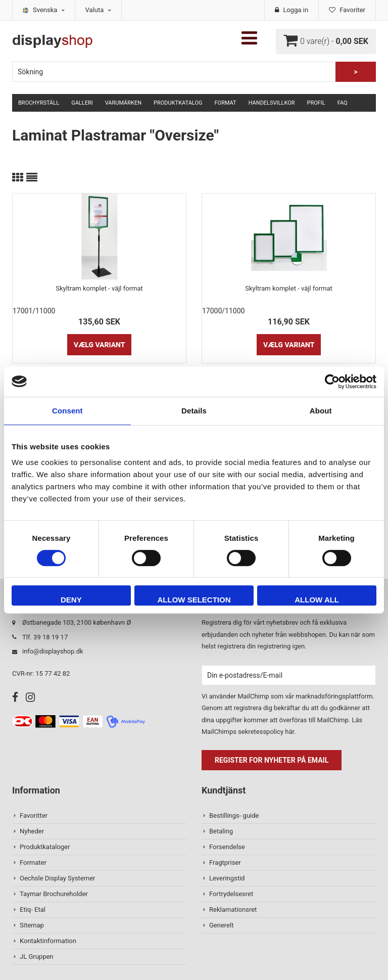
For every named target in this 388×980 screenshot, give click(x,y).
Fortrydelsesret (231, 894)
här (289, 732)
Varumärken (123, 103)
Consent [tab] (67, 411)
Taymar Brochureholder (54, 894)
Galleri (82, 103)
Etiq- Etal (33, 909)
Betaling (221, 831)
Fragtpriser (225, 862)
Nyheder (32, 831)
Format (225, 103)
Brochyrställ (39, 103)
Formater (33, 862)
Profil (316, 103)
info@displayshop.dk (53, 651)
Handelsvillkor (272, 103)
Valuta (98, 10)
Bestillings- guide (234, 815)
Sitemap (32, 925)
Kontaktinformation (48, 941)
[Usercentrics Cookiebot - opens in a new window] (332, 382)
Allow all (317, 600)
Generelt (221, 925)
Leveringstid (227, 878)
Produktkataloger (45, 847)
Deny (71, 600)
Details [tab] (194, 411)
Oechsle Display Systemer (57, 878)
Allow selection (194, 600)
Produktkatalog (178, 103)
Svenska (49, 10)
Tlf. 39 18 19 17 (45, 637)
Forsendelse (227, 847)
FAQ (343, 103)
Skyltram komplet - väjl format (99, 288)
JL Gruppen (37, 956)
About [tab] (321, 411)
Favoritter (34, 815)
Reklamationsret (233, 909)
